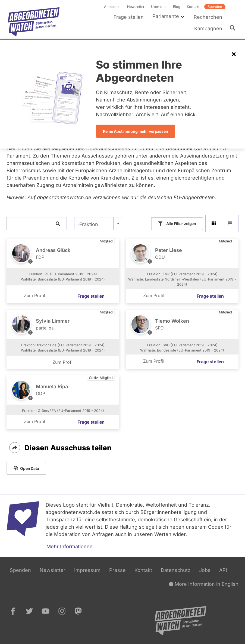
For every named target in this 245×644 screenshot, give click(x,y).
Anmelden (112, 7)
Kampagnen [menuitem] (208, 28)
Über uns (159, 7)
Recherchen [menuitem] (208, 17)
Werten (163, 534)
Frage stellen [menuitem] (129, 17)
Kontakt (193, 7)
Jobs (205, 570)
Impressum (87, 570)
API (223, 570)
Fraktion (89, 224)
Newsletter (136, 7)
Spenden (215, 7)
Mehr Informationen (70, 546)
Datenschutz (176, 570)
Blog (177, 7)
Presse (117, 570)
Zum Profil (34, 295)
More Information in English (204, 584)
